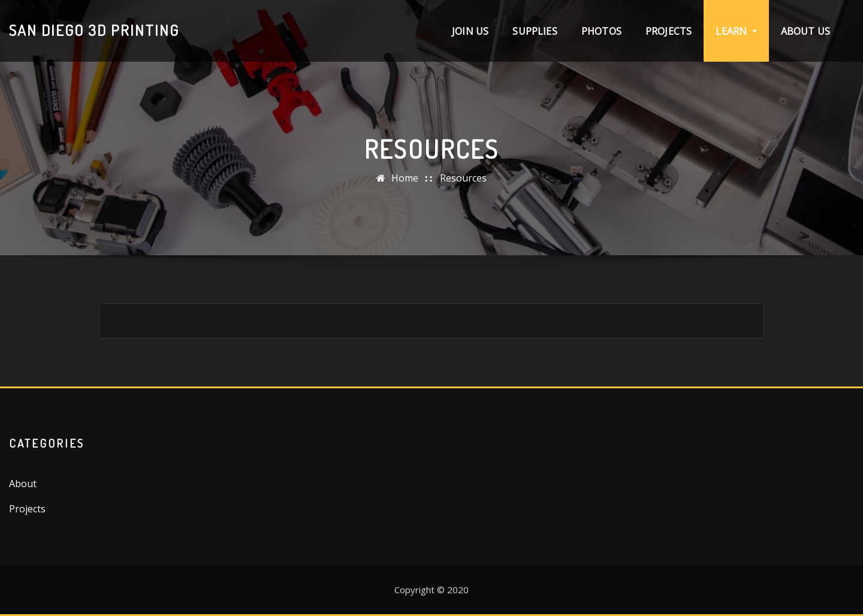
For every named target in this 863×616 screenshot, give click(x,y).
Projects (669, 31)
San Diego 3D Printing (94, 30)
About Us (805, 31)
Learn (736, 31)
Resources (463, 178)
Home (405, 178)
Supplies (535, 31)
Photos (601, 31)
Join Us (470, 31)
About (23, 484)
